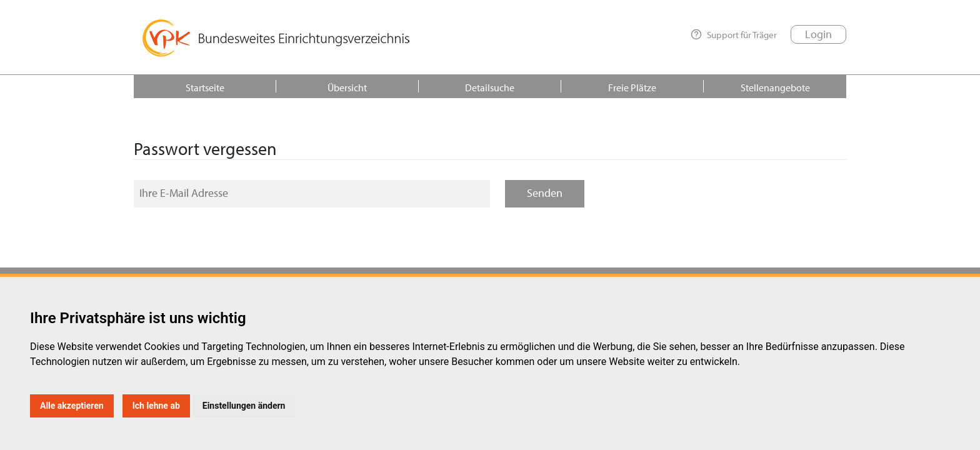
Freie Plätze (632, 87)
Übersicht (347, 87)
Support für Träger (734, 34)
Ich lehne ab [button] (156, 406)
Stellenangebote (775, 87)
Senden (545, 193)
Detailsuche (490, 87)
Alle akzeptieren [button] (72, 406)
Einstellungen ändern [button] (244, 406)
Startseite (205, 87)
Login (818, 34)
